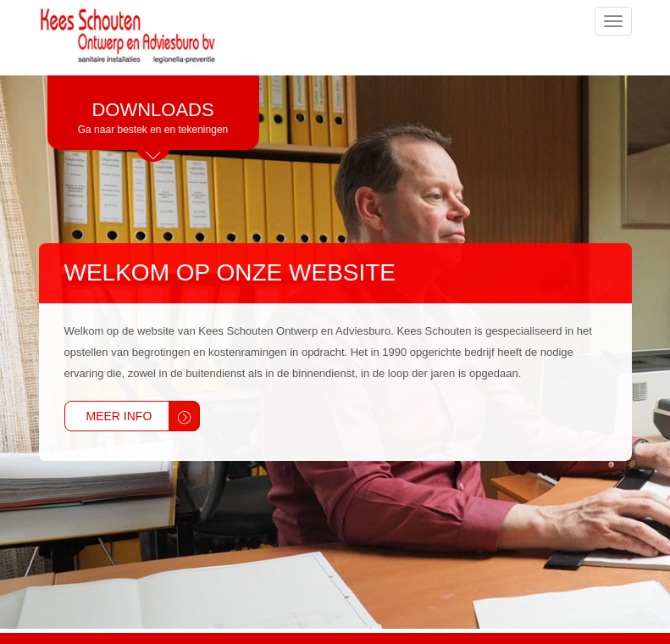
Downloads (153, 119)
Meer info (119, 416)
